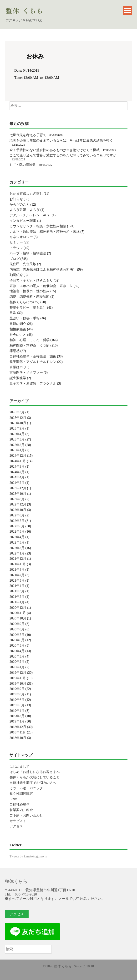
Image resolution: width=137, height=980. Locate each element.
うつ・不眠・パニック (26, 788)
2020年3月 (17, 656)
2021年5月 (17, 581)
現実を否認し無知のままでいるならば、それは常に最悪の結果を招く (61, 141)
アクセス (16, 826)
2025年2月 (17, 445)
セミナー (16, 242)
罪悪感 (15, 351)
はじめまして (20, 767)
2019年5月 (17, 705)
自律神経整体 (20, 804)
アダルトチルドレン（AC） (30, 215)
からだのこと (20, 205)
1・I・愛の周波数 (23, 165)
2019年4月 (17, 711)
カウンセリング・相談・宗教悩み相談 (38, 226)
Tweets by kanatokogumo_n (28, 856)
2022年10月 (18, 510)
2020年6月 (17, 640)
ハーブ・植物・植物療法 (28, 253)
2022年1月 (17, 553)
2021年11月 (18, 564)
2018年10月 (18, 738)
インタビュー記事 (23, 221)
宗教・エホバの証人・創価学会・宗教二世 (41, 286)
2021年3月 (17, 591)
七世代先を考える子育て (28, 135)
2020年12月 (18, 608)
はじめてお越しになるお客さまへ (35, 772)
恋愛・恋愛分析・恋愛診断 (30, 297)
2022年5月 (17, 532)
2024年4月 (17, 477)
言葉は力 (16, 367)
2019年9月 (17, 689)
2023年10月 (18, 494)
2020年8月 (17, 629)
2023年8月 (17, 499)
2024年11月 (18, 461)
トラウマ (16, 248)
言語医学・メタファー (26, 373)
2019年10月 (18, 684)
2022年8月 (17, 515)
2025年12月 (18, 418)
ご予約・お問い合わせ (26, 815)
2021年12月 (18, 559)
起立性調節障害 (21, 794)
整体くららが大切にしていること (35, 777)
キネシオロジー (21, 237)
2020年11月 (18, 613)
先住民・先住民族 (23, 264)
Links (13, 799)
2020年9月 (17, 624)
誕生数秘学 (18, 378)
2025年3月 (17, 439)
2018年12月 (18, 727)
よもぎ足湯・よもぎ (25, 210)
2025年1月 (17, 450)
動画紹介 (16, 275)
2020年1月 (17, 667)
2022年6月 (17, 526)
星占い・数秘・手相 (25, 318)
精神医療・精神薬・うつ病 (30, 345)
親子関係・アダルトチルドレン (33, 362)
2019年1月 (17, 721)
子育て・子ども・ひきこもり (31, 280)
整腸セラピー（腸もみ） (28, 308)
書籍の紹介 (18, 324)
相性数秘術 (18, 329)
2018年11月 (18, 732)
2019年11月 (18, 678)
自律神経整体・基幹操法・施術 (33, 356)
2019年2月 (17, 716)
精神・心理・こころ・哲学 (30, 340)
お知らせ (16, 199)
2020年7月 (17, 635)
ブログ (15, 259)
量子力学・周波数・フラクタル (33, 384)
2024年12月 (18, 456)
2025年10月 (18, 423)
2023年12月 (18, 488)
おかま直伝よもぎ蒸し (26, 194)
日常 (13, 313)
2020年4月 (17, 651)
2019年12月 (18, 673)
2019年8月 (17, 694)
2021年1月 (17, 602)
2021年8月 (17, 570)
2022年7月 (17, 521)
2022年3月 (17, 542)
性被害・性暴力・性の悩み (30, 291)
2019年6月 (17, 700)
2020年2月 (17, 662)
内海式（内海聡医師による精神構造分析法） (43, 270)
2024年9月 (17, 467)
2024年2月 (17, 483)
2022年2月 (17, 548)
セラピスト (18, 821)
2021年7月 (17, 575)
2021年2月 (17, 597)
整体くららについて (25, 302)
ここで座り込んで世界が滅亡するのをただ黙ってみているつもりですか (63, 155)
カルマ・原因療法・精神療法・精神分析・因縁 (45, 232)
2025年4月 (17, 434)
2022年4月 (17, 537)
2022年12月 (18, 504)
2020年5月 (17, 646)
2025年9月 (17, 428)
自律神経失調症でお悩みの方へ (33, 783)
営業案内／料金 (21, 810)
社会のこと (18, 335)
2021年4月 (17, 586)
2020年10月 (18, 618)
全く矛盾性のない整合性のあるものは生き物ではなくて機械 (55, 150)
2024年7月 (17, 472)
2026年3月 (17, 412)
